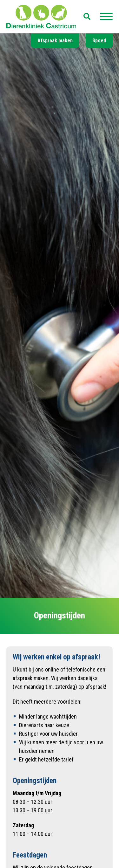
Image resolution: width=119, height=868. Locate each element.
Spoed (99, 41)
